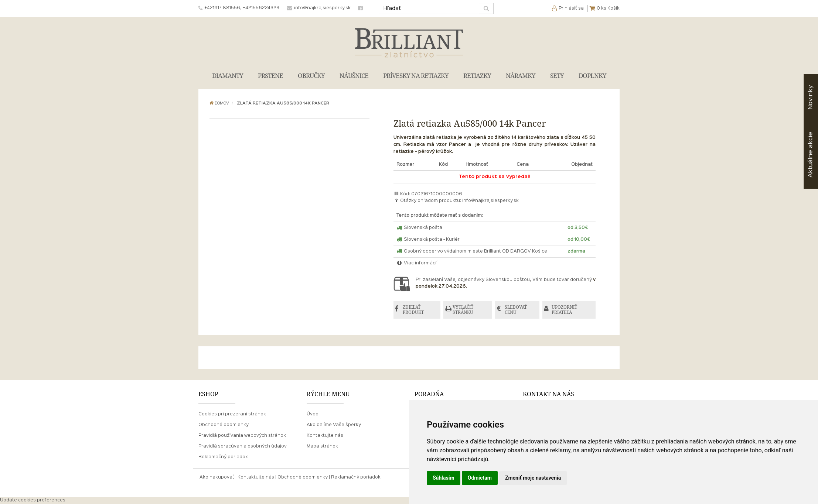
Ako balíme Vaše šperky (334, 425)
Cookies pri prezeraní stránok (232, 414)
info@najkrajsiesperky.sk (490, 201)
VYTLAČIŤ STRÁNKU (464, 310)
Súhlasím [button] (444, 478)
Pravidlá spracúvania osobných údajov (243, 446)
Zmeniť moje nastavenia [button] (533, 478)
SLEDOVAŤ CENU (516, 310)
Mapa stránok (322, 446)
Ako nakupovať (217, 478)
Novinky (810, 97)
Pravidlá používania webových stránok (242, 436)
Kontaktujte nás (325, 436)
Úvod (313, 414)
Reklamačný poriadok (223, 457)
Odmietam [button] (480, 478)
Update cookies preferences (33, 500)
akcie (810, 155)
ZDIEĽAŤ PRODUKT (414, 310)
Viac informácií (417, 263)
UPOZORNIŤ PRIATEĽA (565, 310)
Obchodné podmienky (224, 425)
